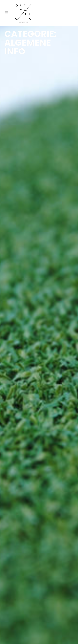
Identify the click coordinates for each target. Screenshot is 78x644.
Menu (7, 13)
